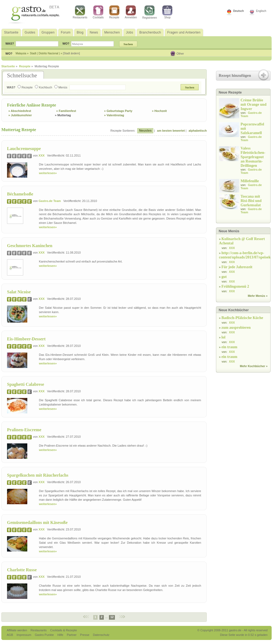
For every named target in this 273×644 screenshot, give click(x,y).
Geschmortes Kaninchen (30, 246)
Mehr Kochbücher (252, 366)
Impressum (24, 635)
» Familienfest (66, 111)
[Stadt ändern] (71, 53)
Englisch (261, 11)
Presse (85, 635)
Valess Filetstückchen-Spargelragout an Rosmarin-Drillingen (253, 157)
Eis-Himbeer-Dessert (26, 339)
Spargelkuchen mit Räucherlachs (38, 475)
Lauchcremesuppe (24, 149)
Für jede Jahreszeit (237, 267)
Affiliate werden (17, 630)
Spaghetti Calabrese (26, 384)
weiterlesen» (48, 173)
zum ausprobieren (236, 328)
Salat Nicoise (19, 292)
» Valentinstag (114, 115)
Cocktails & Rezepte (63, 630)
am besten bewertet (171, 131)
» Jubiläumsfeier (20, 115)
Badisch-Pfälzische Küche (242, 318)
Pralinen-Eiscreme (24, 430)
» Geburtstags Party (118, 111)
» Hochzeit (159, 111)
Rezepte (114, 12)
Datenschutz (101, 635)
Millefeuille (250, 181)
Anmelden (131, 12)
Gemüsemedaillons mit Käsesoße (37, 522)
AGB (10, 635)
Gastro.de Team (50, 201)
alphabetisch (198, 131)
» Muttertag (63, 115)
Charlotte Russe (22, 570)
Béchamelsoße (20, 194)
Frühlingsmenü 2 (235, 286)
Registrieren (150, 12)
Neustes (145, 131)
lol (223, 337)
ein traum (229, 347)
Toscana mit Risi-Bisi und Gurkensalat (251, 201)
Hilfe (61, 635)
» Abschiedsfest (20, 111)
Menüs (61, 87)
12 (112, 617)
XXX (42, 155)
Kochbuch (44, 87)
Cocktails (98, 12)
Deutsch (239, 11)
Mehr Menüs (257, 296)
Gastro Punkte (45, 635)
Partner (72, 635)
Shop (167, 12)
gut (224, 277)
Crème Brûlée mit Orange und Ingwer (254, 104)
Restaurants (80, 12)
